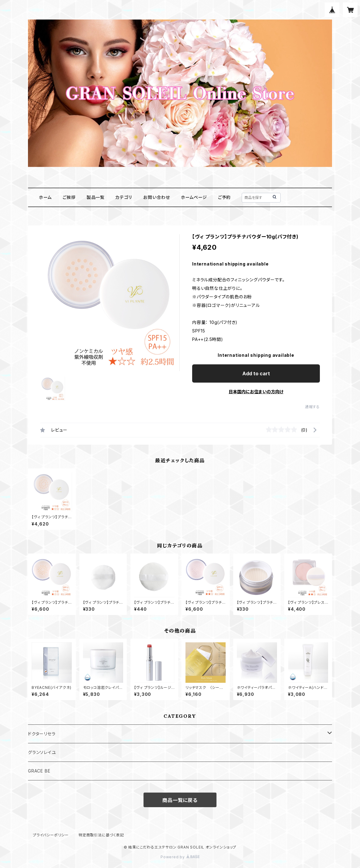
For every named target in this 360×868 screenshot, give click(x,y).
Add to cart (256, 373)
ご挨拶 (69, 197)
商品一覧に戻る (180, 800)
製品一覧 (96, 197)
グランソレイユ (42, 752)
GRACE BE (39, 771)
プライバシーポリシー (51, 835)
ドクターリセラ (42, 734)
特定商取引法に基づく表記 (101, 835)
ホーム (45, 197)
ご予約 (224, 197)
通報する (312, 407)
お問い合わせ (157, 197)
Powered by (180, 857)
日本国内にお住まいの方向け (256, 392)
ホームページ (194, 197)
